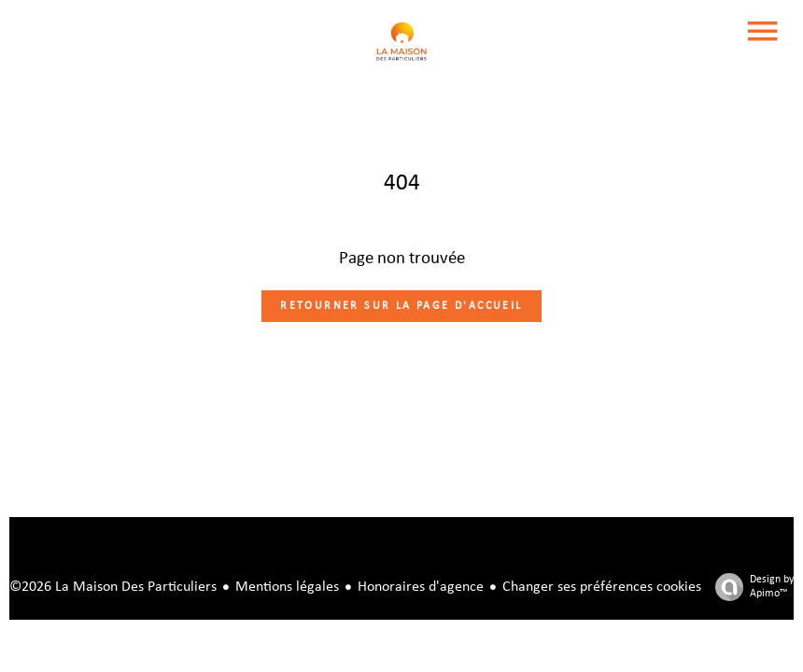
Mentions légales (287, 587)
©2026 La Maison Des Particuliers (113, 587)
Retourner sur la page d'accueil (401, 306)
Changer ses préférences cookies (602, 587)
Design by (750, 588)
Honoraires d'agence (421, 587)
